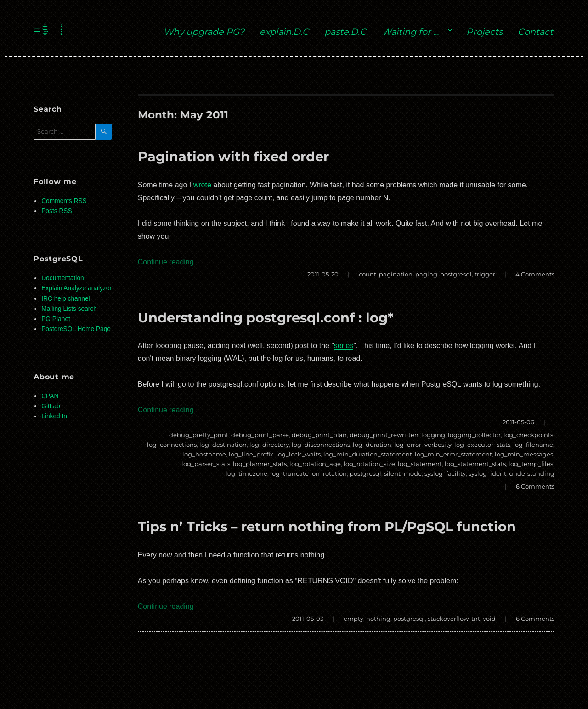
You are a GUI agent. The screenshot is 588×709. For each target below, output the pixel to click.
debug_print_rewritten (384, 435)
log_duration (372, 445)
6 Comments (535, 486)
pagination (396, 274)
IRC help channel (65, 299)
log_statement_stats (475, 464)
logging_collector (474, 435)
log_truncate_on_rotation (308, 473)
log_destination (223, 445)
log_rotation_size (369, 464)
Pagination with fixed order (233, 156)
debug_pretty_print (199, 435)
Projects (484, 32)
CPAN (50, 396)
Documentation (62, 278)
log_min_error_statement (453, 454)
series (344, 346)
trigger (485, 274)
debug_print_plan (319, 435)
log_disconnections (321, 445)
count (367, 274)
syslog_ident (487, 473)
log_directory (269, 445)
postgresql (456, 274)
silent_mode (403, 473)
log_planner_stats (260, 464)
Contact (535, 32)
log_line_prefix (251, 454)
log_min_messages (524, 454)
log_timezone (246, 473)
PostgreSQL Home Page (76, 329)
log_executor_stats (482, 445)
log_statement (420, 464)
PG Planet (56, 319)
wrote (202, 185)
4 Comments (535, 274)
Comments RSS (64, 201)
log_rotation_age (315, 464)
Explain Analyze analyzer (76, 288)
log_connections (172, 445)
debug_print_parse (260, 435)
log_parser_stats (206, 464)
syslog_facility (445, 473)
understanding (532, 473)
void (489, 619)
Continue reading (166, 262)
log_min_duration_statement (368, 454)
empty (353, 619)
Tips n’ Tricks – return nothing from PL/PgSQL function (327, 526)
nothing (378, 619)
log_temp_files (531, 464)
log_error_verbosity (423, 445)
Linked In (54, 416)
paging (426, 274)
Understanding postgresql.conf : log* (266, 318)
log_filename (533, 445)
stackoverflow (448, 619)
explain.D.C (284, 32)
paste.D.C (345, 32)
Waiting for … (410, 32)
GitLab (51, 406)
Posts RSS (57, 211)
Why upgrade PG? (204, 32)
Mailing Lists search (69, 309)
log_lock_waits (298, 454)
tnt (476, 619)
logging (433, 435)
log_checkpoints (528, 435)
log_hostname (204, 454)
